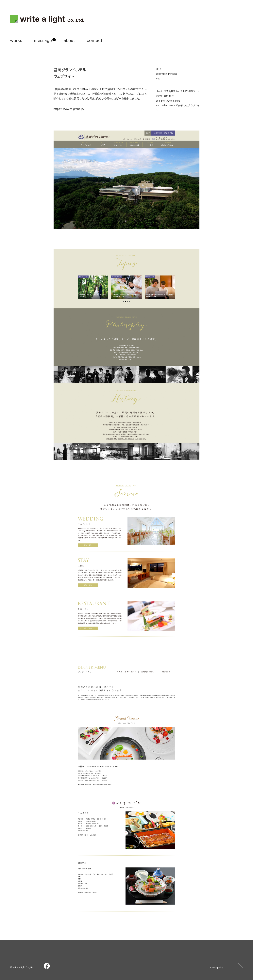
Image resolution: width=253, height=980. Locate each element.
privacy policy (216, 968)
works (16, 41)
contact (94, 41)
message (43, 41)
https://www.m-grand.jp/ (69, 109)
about (69, 41)
